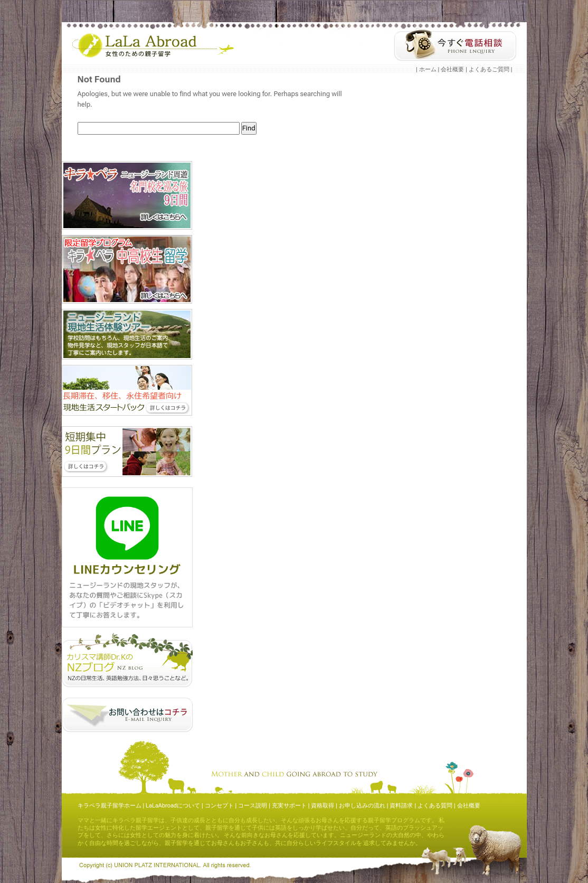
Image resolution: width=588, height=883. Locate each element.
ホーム (428, 69)
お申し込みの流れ (362, 806)
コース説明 (253, 806)
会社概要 (452, 69)
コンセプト (219, 806)
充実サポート (289, 806)
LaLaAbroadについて (173, 806)
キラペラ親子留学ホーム (110, 806)
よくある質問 (435, 806)
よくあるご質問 (489, 69)
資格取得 (323, 806)
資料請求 (401, 806)
